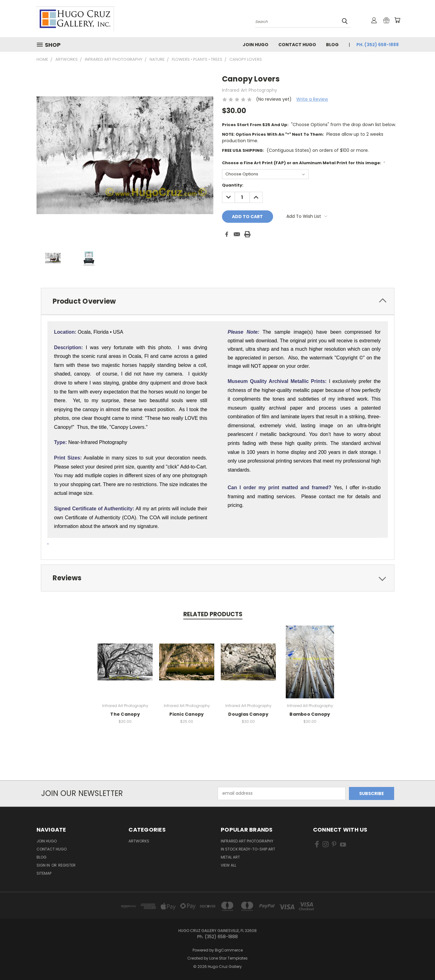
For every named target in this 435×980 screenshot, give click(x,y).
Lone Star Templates (228, 958)
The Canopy (125, 714)
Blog (332, 45)
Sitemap (44, 873)
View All (228, 865)
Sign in (44, 865)
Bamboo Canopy (310, 714)
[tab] (218, 301)
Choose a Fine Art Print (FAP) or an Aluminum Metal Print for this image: (304, 163)
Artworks (139, 841)
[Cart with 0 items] (397, 20)
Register (67, 865)
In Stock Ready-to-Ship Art (248, 849)
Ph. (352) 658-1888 (378, 45)
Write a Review (312, 99)
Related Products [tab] (213, 614)
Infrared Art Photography (247, 841)
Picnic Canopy (187, 714)
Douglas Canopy (248, 714)
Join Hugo (256, 45)
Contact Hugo (297, 45)
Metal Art (230, 857)
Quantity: (233, 185)
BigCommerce (229, 950)
